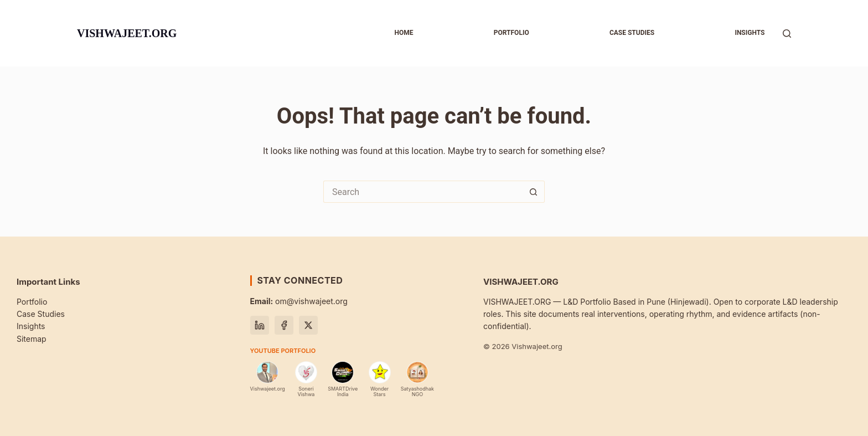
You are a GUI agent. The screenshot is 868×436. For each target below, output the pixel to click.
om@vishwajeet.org (299, 301)
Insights (750, 33)
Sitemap (32, 339)
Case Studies (41, 314)
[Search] (787, 34)
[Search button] (534, 192)
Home (404, 33)
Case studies (632, 33)
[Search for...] (423, 192)
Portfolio (512, 33)
